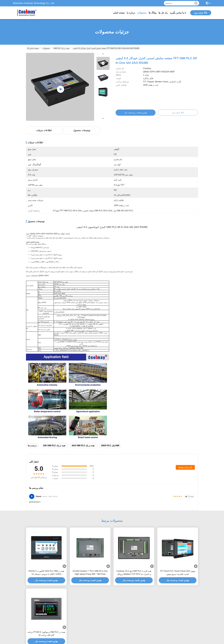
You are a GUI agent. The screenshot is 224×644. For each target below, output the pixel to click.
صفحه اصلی (119, 13)
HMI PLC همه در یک (61, 48)
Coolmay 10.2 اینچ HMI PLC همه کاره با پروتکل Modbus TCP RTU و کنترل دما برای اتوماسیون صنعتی (134, 573)
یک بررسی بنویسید (185, 467)
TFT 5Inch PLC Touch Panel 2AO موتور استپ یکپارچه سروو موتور (178, 573)
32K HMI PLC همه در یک (54, 446)
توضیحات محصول (82, 130)
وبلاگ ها (153, 13)
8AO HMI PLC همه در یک (83, 446)
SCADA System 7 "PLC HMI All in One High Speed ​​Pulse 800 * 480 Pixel (90, 573)
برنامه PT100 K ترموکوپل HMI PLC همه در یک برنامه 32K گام (46, 634)
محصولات (142, 13)
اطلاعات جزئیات (44, 130)
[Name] (196, 3)
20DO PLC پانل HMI (110, 446)
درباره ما (131, 13)
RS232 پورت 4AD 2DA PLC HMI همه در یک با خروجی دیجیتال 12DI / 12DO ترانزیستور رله (46, 573)
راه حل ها (163, 13)
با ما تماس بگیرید (178, 13)
